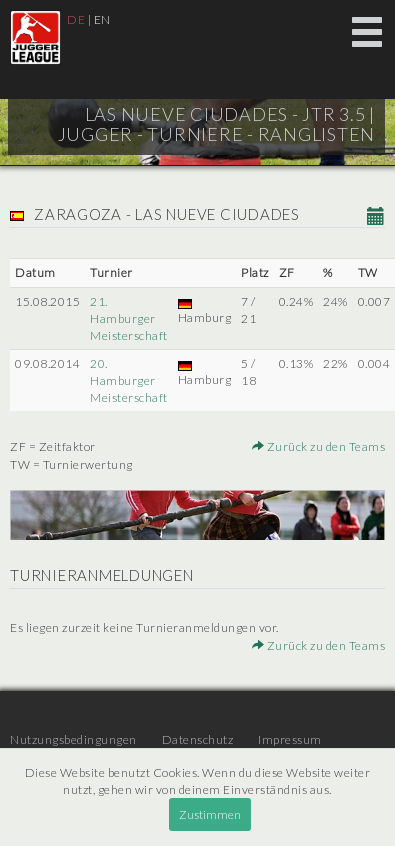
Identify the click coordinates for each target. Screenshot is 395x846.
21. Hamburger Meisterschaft (129, 318)
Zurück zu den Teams (319, 446)
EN (102, 19)
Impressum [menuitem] (290, 739)
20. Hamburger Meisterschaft (129, 380)
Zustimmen (210, 814)
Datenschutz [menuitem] (198, 739)
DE (76, 19)
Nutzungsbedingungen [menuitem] (73, 739)
